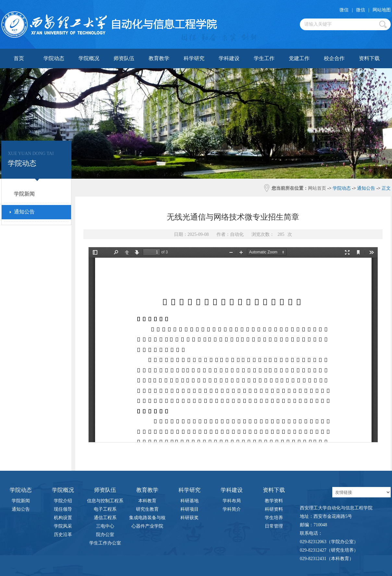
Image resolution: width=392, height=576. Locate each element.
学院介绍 (63, 501)
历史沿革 (63, 535)
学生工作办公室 (105, 543)
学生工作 (264, 58)
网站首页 (317, 188)
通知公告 (21, 509)
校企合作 (334, 58)
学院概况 (89, 58)
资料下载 (369, 58)
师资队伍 (124, 58)
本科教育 (147, 501)
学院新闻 (21, 501)
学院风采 (63, 526)
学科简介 (232, 509)
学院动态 (54, 58)
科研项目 (190, 509)
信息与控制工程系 (105, 501)
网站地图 (382, 10)
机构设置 (63, 518)
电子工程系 (105, 509)
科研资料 (274, 509)
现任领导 (63, 509)
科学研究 (194, 58)
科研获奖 (190, 518)
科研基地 (190, 501)
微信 (344, 10)
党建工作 (299, 58)
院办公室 (105, 535)
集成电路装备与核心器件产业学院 (147, 519)
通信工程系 (105, 518)
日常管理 (274, 526)
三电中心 (105, 526)
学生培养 (274, 518)
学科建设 (229, 58)
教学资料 (274, 501)
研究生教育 (147, 509)
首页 (19, 58)
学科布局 (232, 501)
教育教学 (159, 58)
